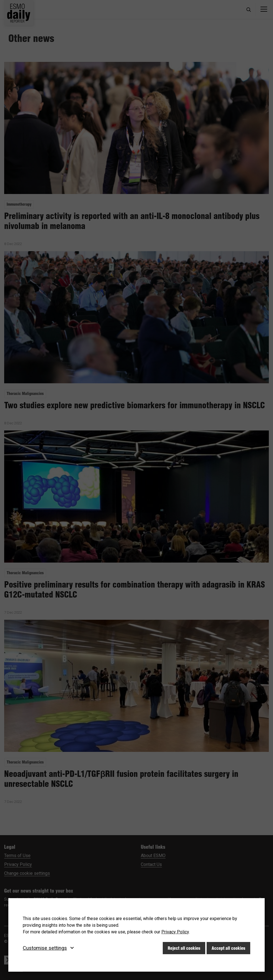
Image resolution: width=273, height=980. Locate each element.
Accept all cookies (228, 948)
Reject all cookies (184, 948)
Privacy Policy (175, 932)
